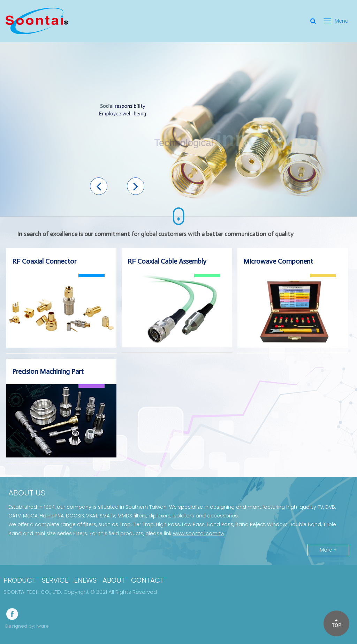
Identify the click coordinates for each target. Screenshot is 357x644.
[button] (99, 186)
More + (328, 550)
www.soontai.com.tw (199, 533)
